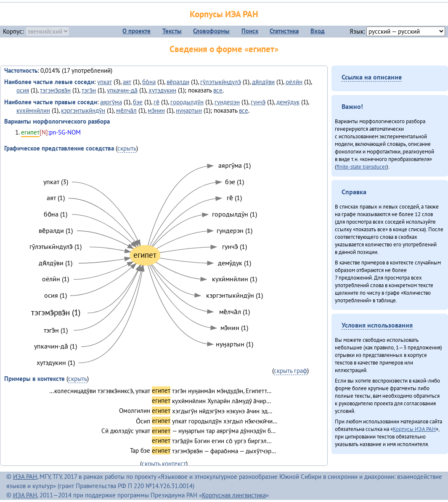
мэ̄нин (156, 110)
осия (23, 90)
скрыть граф (290, 371)
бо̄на (149, 82)
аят (127, 82)
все (218, 90)
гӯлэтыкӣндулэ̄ (221, 82)
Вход (318, 31)
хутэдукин (162, 90)
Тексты (172, 31)
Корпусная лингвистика (234, 495)
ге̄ (156, 102)
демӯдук (288, 102)
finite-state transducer (362, 166)
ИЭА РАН (25, 477)
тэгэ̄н (89, 90)
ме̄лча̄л (126, 110)
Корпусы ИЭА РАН (224, 14)
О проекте (137, 31)
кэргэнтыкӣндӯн (83, 110)
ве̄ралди (178, 82)
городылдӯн (187, 102)
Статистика (284, 31)
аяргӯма (111, 102)
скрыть (127, 148)
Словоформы (211, 31)
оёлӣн (294, 82)
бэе (138, 102)
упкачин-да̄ (122, 90)
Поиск (250, 31)
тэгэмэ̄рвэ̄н (55, 90)
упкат (105, 82)
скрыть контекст (164, 464)
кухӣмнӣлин (33, 110)
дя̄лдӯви (263, 82)
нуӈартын (189, 110)
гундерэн (227, 102)
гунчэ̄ (258, 102)
